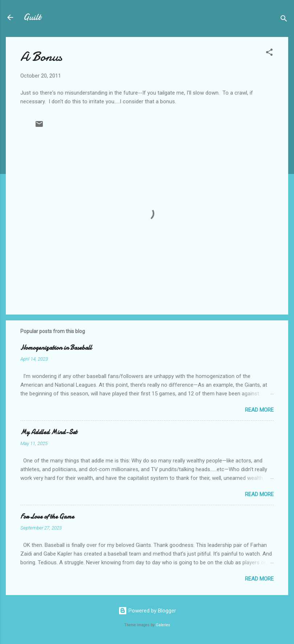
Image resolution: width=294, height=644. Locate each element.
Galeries (163, 625)
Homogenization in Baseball (56, 348)
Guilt (32, 17)
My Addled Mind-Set (49, 432)
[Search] (284, 20)
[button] (269, 53)
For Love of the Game (47, 517)
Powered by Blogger (147, 611)
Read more (259, 410)
